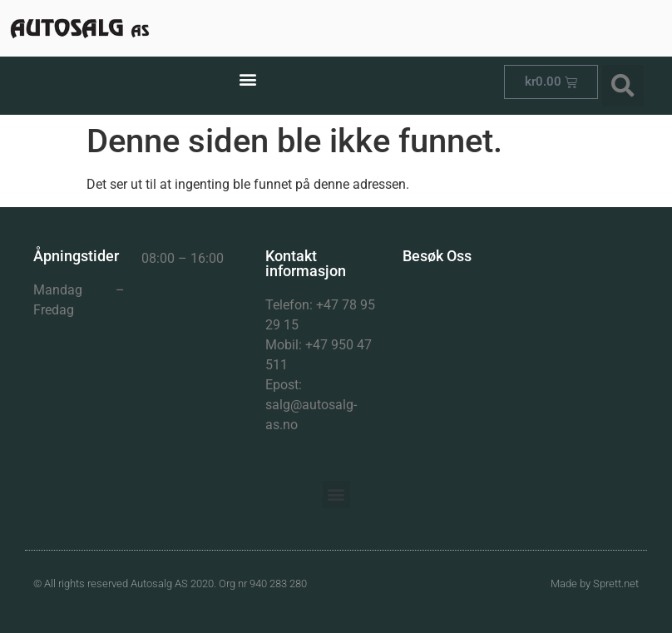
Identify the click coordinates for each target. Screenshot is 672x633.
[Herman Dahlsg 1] (521, 376)
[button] (247, 79)
